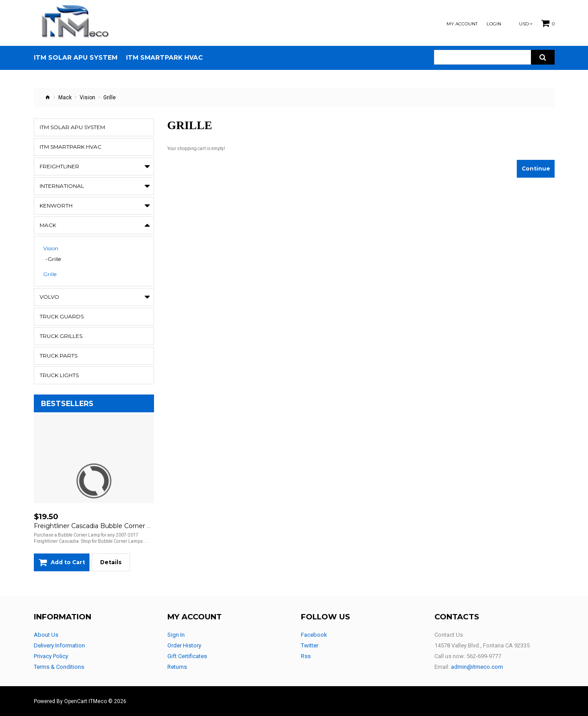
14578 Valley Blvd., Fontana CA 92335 (482, 645)
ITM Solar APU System (72, 127)
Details (111, 562)
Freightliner (59, 166)
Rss (306, 656)
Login (494, 24)
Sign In (176, 635)
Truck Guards (62, 316)
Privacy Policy (51, 656)
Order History (184, 645)
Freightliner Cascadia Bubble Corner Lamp (99, 526)
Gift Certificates (187, 656)
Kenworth (56, 205)
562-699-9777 (484, 656)
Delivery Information (59, 645)
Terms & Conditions (59, 667)
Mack (65, 98)
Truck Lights (59, 375)
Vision (87, 98)
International (62, 186)
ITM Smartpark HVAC (71, 147)
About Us (46, 635)
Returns (177, 667)
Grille (50, 274)
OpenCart (76, 701)
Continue (536, 169)
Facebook (314, 635)
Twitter (310, 645)
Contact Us (449, 635)
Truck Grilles (61, 336)
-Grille (53, 259)
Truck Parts (59, 356)
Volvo (49, 297)
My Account (462, 24)
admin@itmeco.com (477, 667)
